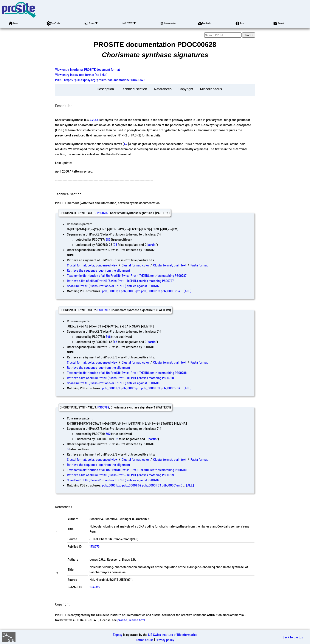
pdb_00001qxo (131, 291)
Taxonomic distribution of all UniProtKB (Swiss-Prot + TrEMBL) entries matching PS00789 (127, 470)
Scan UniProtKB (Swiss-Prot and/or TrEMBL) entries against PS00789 (113, 480)
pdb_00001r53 (170, 291)
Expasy (118, 634)
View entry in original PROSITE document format (88, 69)
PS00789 (103, 407)
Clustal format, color (135, 265)
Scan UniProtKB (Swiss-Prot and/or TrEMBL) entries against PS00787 (113, 286)
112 (116, 439)
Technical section (134, 89)
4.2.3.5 (94, 120)
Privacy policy (165, 640)
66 (115, 342)
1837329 (95, 587)
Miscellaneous (211, 89)
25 (115, 244)
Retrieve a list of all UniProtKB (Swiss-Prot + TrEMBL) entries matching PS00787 (120, 281)
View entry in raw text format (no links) (81, 74)
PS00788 (103, 310)
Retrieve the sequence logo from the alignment (98, 270)
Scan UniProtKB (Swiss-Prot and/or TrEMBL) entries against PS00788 (113, 383)
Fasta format (199, 265)
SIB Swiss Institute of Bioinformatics (172, 634)
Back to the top (293, 637)
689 (108, 239)
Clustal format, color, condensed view (92, 265)
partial (152, 244)
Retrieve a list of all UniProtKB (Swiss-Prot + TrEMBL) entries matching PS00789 (120, 475)
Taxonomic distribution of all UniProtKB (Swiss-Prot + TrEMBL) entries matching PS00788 (127, 372)
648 (108, 336)
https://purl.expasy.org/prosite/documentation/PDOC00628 (105, 80)
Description (105, 89)
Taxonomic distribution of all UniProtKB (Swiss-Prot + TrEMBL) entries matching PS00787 (127, 275)
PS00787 (103, 213)
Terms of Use (145, 640)
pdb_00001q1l (111, 291)
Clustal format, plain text (170, 265)
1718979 (95, 546)
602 (108, 434)
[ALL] (188, 291)
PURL (59, 80)
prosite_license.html (131, 620)
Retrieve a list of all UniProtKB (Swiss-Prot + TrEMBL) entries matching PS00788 (120, 378)
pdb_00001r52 (151, 291)
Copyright (186, 89)
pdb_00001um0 (172, 485)
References (163, 89)
